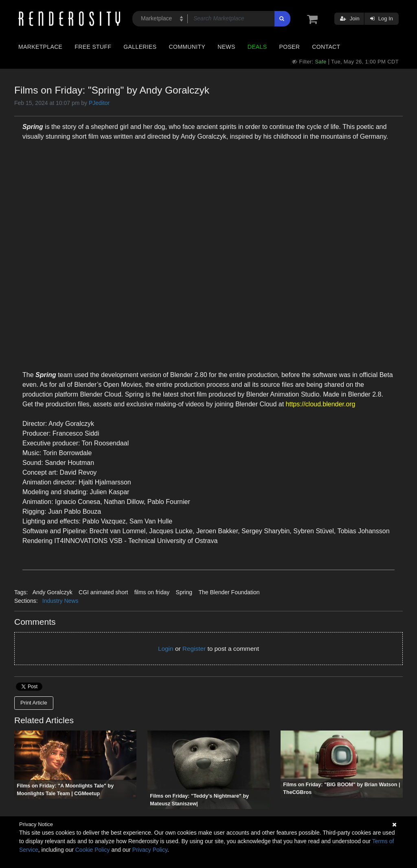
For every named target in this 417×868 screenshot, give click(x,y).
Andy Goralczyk (53, 592)
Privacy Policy (150, 850)
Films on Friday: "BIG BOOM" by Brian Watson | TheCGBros (341, 788)
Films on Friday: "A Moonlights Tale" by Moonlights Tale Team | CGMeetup (65, 790)
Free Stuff (93, 47)
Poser (289, 47)
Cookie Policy (93, 850)
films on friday (152, 592)
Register (194, 649)
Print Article (34, 703)
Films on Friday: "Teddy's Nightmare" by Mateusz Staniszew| (199, 800)
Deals (257, 47)
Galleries (140, 47)
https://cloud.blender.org (321, 404)
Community (187, 47)
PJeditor (99, 103)
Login (166, 649)
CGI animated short (103, 592)
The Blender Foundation (229, 592)
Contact (326, 47)
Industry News (60, 601)
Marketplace (40, 47)
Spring (184, 592)
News (226, 47)
